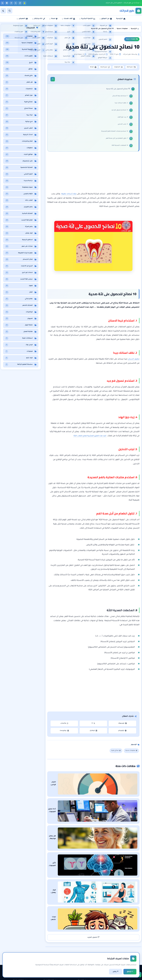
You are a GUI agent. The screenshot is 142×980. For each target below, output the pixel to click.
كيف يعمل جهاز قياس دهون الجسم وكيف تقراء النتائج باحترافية (96, 865)
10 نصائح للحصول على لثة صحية (117, 90)
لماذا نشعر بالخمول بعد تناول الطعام (106, 885)
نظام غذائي (21, 948)
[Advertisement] (93, 174)
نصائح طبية (114, 753)
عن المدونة (81, 948)
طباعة (84, 67)
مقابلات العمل (50, 956)
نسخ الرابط (98, 67)
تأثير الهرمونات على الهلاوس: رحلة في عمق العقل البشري (98, 844)
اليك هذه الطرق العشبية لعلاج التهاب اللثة (87, 438)
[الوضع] (3, 11)
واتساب (64, 725)
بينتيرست (64, 733)
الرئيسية (82, 944)
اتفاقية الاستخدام (79, 960)
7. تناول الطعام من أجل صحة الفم (116, 140)
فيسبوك (122, 725)
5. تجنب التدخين (122, 126)
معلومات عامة (20, 960)
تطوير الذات (51, 948)
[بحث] (10, 11)
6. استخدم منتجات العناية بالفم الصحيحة (114, 133)
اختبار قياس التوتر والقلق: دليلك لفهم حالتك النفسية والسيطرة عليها (94, 783)
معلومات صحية (132, 39)
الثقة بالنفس (50, 952)
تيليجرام (122, 733)
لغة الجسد (51, 960)
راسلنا (83, 952)
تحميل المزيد (93, 901)
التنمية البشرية (50, 944)
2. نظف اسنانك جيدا (121, 105)
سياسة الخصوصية (78, 956)
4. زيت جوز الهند (122, 119)
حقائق (23, 956)
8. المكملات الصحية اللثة (119, 147)
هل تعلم (22, 952)
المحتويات (114, 67)
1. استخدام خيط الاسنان (119, 97)
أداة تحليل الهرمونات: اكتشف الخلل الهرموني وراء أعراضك (98, 803)
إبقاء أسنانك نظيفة (67, 196)
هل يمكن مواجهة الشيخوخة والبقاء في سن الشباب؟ (100, 824)
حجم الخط (130, 67)
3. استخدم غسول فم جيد (119, 112)
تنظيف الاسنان (133, 361)
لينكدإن (93, 733)
